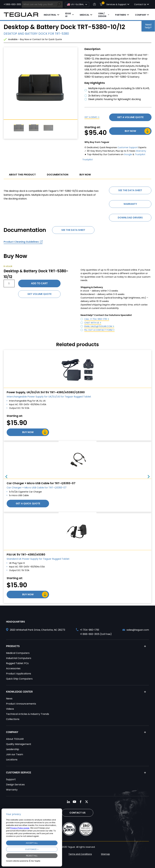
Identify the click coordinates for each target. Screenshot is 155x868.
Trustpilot (140, 154)
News (9, 699)
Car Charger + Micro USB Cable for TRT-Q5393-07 (41, 483)
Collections (13, 719)
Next (149, 477)
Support (11, 779)
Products (13, 646)
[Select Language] (77, 4)
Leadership (13, 749)
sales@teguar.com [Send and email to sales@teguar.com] (138, 630)
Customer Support (128, 147)
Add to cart (39, 283)
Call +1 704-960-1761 (96, 319)
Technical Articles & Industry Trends (28, 714)
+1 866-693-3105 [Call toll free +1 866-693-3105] (12, 4)
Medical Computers (18, 653)
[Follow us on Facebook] (81, 802)
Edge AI (68, 15)
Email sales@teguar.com (98, 326)
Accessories (13, 668)
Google (128, 154)
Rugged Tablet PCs (17, 663)
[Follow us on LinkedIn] (68, 802)
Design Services (15, 785)
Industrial (50, 15)
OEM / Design (102, 15)
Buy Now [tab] (85, 175)
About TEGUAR (15, 739)
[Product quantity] (9, 283)
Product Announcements (21, 704)
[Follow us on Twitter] (87, 802)
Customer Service (19, 773)
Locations (12, 760)
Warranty (141, 151)
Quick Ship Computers (19, 679)
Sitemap (105, 854)
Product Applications (19, 674)
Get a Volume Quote (130, 117)
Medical (85, 15)
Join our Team (15, 754)
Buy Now (130, 131)
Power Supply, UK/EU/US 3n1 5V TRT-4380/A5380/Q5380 (46, 392)
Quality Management (19, 744)
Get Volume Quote (39, 294)
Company (141, 15)
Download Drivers (130, 218)
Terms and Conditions (80, 854)
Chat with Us (92, 323)
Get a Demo (91, 117)
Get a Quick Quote (28, 503)
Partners (121, 15)
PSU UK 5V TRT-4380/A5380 (26, 554)
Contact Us (77, 813)
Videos (10, 709)
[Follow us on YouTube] (74, 802)
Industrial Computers (19, 658)
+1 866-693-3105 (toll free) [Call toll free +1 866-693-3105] (96, 634)
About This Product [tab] (22, 175)
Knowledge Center (19, 692)
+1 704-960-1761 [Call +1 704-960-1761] (90, 630)
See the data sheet (130, 190)
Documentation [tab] (58, 175)
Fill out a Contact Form (98, 330)
